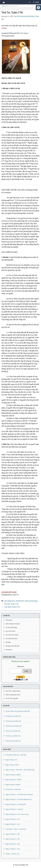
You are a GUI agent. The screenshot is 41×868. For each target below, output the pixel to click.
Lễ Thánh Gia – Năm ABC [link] (13, 789)
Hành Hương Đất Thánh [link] (13, 695)
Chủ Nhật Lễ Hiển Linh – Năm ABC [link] (16, 755)
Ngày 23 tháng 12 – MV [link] (13, 819)
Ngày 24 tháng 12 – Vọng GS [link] (14, 809)
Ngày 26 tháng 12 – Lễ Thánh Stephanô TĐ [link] (19, 799)
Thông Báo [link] (9, 620)
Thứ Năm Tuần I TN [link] (12, 607)
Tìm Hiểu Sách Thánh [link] (12, 635)
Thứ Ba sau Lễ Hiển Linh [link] (13, 736)
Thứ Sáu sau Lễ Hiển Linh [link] (13, 721)
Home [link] (4, 6)
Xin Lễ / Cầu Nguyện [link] (12, 698)
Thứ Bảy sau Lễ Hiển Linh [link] (13, 716)
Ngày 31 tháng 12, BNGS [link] (13, 775)
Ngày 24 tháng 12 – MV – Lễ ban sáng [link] (17, 814)
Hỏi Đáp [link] (8, 642)
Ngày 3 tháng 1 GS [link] (11, 760)
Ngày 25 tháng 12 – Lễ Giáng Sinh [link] (16, 804)
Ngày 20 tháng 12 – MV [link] (13, 834)
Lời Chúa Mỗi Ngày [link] (11, 627)
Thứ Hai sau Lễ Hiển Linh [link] (13, 741)
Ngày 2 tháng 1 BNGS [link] (12, 765)
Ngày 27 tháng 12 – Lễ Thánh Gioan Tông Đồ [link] (19, 794)
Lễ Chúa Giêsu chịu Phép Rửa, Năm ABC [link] (18, 711)
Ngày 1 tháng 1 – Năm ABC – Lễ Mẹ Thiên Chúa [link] (20, 770)
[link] (38, 8)
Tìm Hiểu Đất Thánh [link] (12, 639)
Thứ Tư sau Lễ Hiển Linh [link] (13, 731)
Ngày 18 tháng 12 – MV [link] (13, 844)
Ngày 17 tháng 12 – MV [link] (13, 849)
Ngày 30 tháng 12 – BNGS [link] (13, 780)
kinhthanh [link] (20, 601)
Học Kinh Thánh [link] (10, 631)
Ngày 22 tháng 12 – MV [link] (13, 824)
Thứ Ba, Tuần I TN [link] (11, 604)
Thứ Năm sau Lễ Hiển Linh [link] (14, 726)
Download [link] (9, 650)
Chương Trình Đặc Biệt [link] (12, 646)
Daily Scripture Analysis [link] (13, 624)
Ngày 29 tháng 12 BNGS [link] (13, 785)
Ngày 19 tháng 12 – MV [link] (13, 839)
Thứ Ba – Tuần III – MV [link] (12, 854)
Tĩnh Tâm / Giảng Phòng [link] (13, 691)
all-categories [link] (10, 601)
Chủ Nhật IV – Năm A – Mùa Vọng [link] (16, 829)
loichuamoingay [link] (31, 601)
